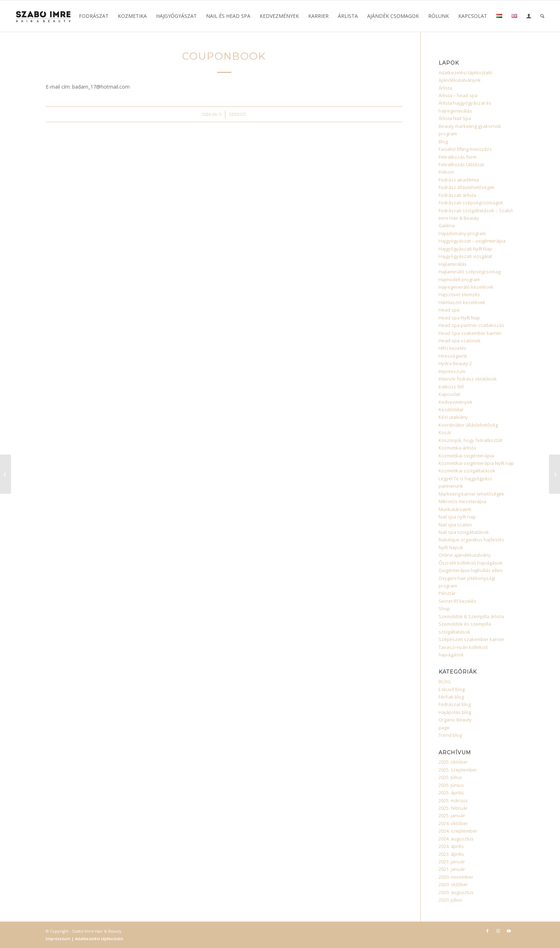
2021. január (452, 869)
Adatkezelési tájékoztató (466, 73)
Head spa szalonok (460, 341)
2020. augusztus (456, 892)
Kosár (445, 432)
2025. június (451, 785)
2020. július (450, 900)
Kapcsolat (449, 394)
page (444, 728)
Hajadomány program (462, 233)
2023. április (451, 854)
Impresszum (452, 371)
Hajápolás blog (455, 712)
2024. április (451, 846)
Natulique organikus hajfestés (471, 540)
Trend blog (450, 735)
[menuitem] (94, 16)
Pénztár (447, 593)
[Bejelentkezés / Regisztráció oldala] (529, 17)
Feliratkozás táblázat (461, 164)
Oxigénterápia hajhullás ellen (471, 570)
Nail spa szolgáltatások (464, 532)
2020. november (456, 877)
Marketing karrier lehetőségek (471, 494)
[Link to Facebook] (487, 931)
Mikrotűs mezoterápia (462, 501)
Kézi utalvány (453, 417)
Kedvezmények (456, 402)
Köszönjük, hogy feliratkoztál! (471, 440)
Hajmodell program (459, 279)
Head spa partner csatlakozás (471, 325)
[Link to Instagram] (498, 931)
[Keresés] (542, 16)
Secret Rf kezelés (457, 601)
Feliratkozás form (457, 157)
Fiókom (446, 172)
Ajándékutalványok (460, 80)
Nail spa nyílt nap (457, 517)
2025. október (453, 762)
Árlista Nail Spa (455, 118)
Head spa (449, 310)
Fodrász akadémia (459, 180)
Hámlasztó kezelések (462, 302)
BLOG (445, 681)
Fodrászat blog (455, 704)
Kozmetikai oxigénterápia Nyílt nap (476, 463)
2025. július (450, 777)
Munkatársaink (455, 509)
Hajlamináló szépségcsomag (470, 272)
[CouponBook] (6, 474)
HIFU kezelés (452, 348)
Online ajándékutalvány (465, 555)
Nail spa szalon (455, 525)
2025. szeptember (458, 770)
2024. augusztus (456, 839)
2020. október (453, 884)
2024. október (453, 823)
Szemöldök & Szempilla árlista (471, 616)
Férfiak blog (451, 697)
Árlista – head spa (458, 95)
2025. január (452, 815)
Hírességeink (453, 356)
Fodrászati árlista (457, 195)
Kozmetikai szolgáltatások (467, 471)
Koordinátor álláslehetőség (468, 425)
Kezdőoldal (451, 410)
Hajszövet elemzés (459, 294)
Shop (444, 609)
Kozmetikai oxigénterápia (466, 456)
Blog (443, 142)
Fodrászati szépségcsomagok (471, 203)
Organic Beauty (455, 720)
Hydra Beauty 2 (455, 363)
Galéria (447, 225)
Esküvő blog (452, 689)
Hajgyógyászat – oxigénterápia (472, 241)
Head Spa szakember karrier (470, 333)
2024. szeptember (458, 831)
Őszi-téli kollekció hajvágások (471, 563)
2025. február (453, 808)
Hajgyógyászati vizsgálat (465, 256)
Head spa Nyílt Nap (459, 318)
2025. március (453, 800)
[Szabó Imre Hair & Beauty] (43, 16)
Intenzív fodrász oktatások (468, 379)
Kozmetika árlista (457, 448)
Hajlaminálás (453, 264)
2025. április (451, 793)
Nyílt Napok (451, 547)
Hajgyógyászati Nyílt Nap (465, 249)
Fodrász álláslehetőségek (467, 187)
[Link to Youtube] (509, 931)
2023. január (452, 862)
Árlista (445, 88)
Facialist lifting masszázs (465, 149)
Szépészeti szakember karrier (471, 639)
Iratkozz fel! (451, 387)
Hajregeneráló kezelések (466, 287)
